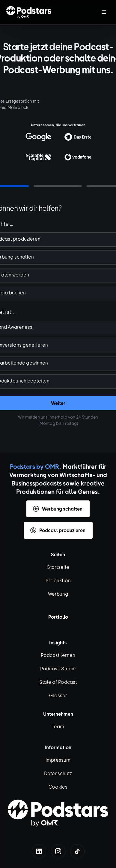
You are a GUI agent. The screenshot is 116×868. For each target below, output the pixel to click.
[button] (104, 12)
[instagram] (58, 851)
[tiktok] (77, 851)
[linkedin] (39, 851)
